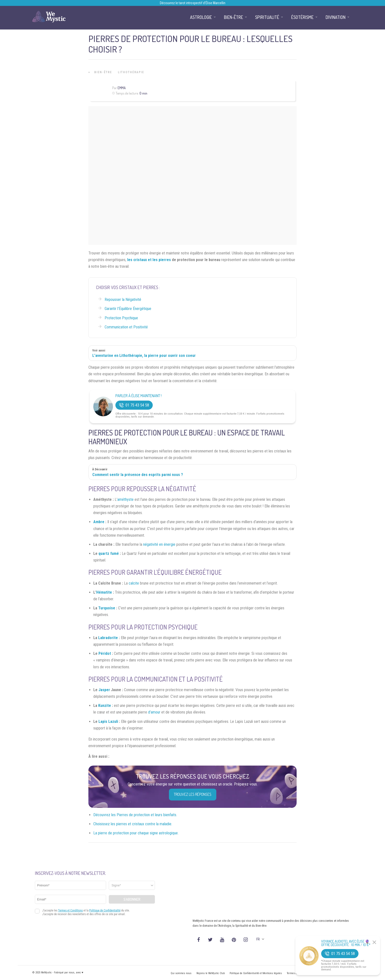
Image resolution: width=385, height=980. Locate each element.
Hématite (104, 592)
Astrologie (201, 17)
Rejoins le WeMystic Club (211, 973)
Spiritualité (267, 17)
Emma (122, 88)
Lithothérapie (131, 72)
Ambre (99, 522)
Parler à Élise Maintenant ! (138, 396)
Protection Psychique (121, 318)
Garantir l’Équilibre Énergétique (128, 309)
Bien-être (103, 72)
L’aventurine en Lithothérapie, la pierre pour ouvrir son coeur (144, 356)
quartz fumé (109, 553)
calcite (134, 583)
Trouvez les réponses (193, 794)
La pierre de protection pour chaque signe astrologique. (136, 833)
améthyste (125, 499)
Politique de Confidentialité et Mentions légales (256, 973)
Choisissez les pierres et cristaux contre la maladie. (133, 824)
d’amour (154, 712)
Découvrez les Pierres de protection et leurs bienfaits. (135, 815)
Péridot (105, 653)
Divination (336, 17)
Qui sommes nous (181, 973)
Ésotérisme (302, 17)
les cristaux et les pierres (149, 260)
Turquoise (107, 608)
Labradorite (108, 638)
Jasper (104, 690)
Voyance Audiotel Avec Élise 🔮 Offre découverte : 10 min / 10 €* (346, 943)
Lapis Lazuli (108, 721)
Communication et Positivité (126, 327)
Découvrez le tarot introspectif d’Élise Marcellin (193, 3)
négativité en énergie (159, 544)
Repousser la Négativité (123, 300)
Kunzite (105, 706)
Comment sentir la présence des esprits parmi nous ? (138, 475)
